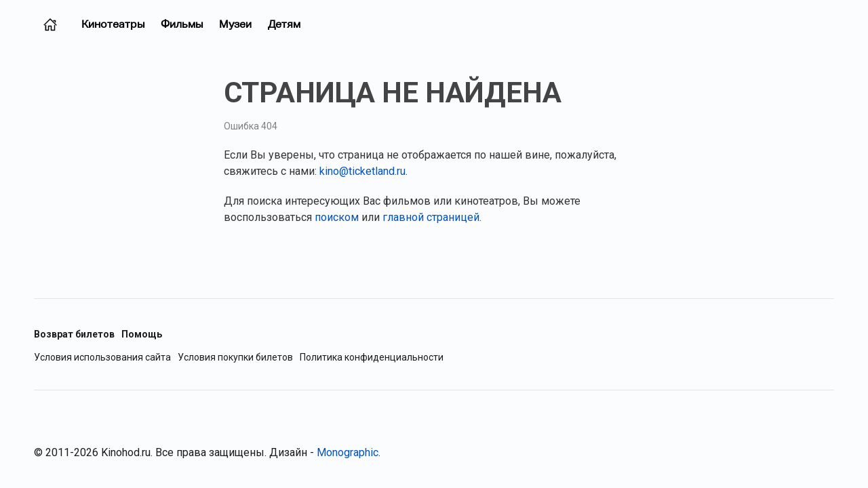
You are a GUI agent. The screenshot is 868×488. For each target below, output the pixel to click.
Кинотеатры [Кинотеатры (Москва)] (113, 24)
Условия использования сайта (102, 358)
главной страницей (431, 217)
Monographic (348, 452)
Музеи (235, 24)
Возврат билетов (74, 334)
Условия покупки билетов (235, 358)
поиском (337, 217)
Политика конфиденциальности (372, 358)
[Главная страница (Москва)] (50, 24)
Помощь (142, 334)
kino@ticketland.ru (362, 171)
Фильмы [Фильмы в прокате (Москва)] (182, 24)
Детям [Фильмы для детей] (284, 24)
